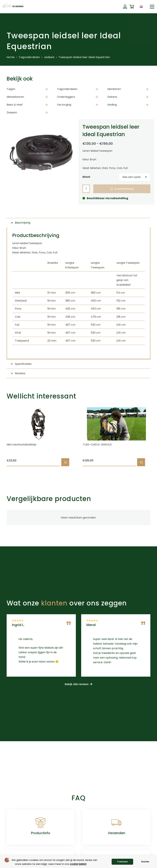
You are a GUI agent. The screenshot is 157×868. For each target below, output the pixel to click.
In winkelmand (124, 189)
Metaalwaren (15, 97)
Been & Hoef (15, 105)
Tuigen (11, 89)
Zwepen (12, 112)
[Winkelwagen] (132, 7)
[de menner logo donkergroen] (13, 7)
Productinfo (41, 833)
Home (11, 57)
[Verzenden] (116, 823)
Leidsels (49, 57)
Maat (86, 177)
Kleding (112, 105)
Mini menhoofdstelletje (21, 445)
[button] (152, 7)
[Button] (125, 7)
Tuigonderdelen (29, 57)
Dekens (112, 97)
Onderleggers (66, 97)
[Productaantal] (86, 189)
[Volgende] (156, 437)
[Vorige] (1, 437)
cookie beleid (78, 864)
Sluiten (145, 862)
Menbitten (114, 89)
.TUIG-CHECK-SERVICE (97, 445)
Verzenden (117, 833)
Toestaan (122, 862)
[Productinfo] (41, 823)
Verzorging (64, 105)
